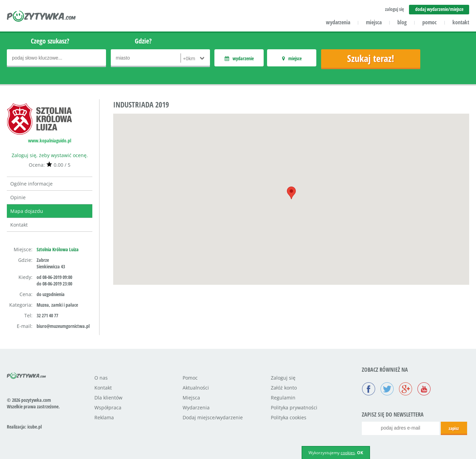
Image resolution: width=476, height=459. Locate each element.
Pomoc (190, 378)
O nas (101, 378)
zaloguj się (394, 9)
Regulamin (283, 398)
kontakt (461, 22)
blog (402, 22)
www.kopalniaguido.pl (50, 141)
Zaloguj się (283, 378)
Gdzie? (143, 41)
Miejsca (191, 398)
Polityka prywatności (294, 407)
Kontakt (19, 225)
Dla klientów (108, 398)
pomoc (429, 22)
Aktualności (196, 388)
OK (360, 453)
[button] (291, 193)
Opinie (18, 197)
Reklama (104, 417)
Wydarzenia (196, 407)
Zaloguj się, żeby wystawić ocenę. (50, 155)
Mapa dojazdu (27, 211)
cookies (348, 453)
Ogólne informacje (31, 184)
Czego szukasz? (50, 41)
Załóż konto (284, 388)
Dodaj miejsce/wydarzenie (213, 417)
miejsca (374, 22)
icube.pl (35, 427)
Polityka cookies (289, 417)
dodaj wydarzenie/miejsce (439, 9)
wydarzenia (338, 22)
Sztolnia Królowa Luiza (58, 249)
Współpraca (108, 407)
